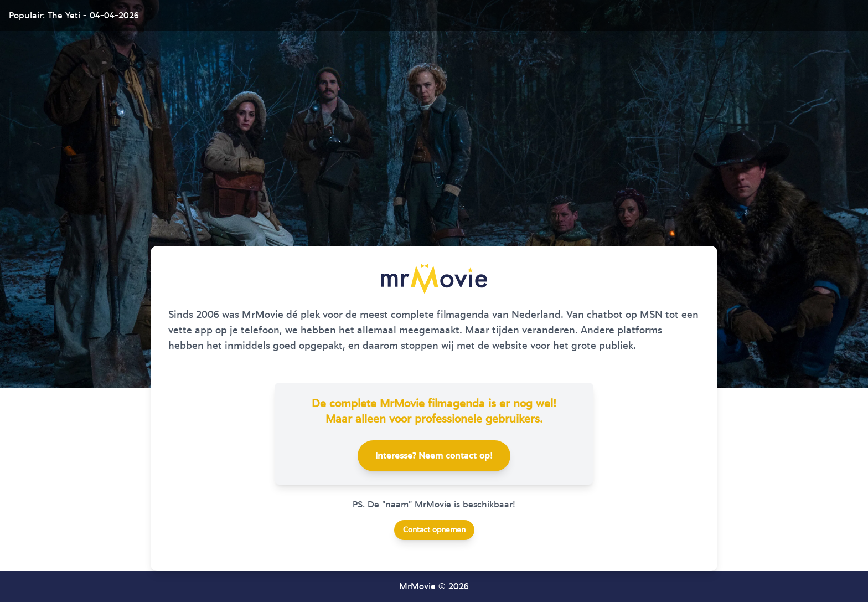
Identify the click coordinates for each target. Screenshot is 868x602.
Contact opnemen (434, 530)
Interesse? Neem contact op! (434, 456)
